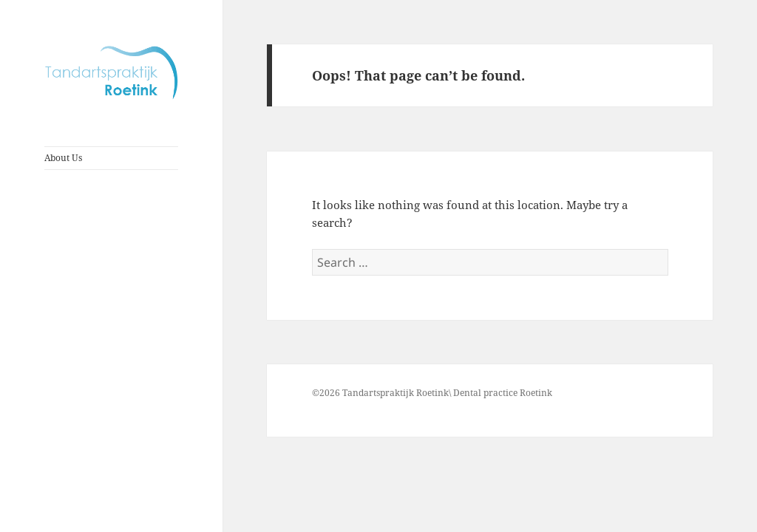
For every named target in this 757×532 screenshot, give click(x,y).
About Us (63, 158)
